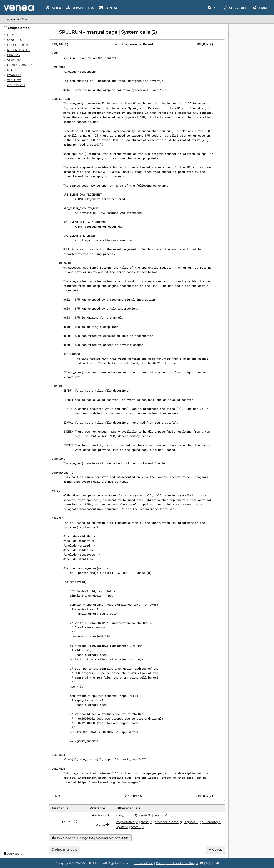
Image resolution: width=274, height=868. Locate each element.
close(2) (70, 759)
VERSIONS (15, 60)
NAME (12, 35)
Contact (109, 8)
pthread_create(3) (87, 144)
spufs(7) (140, 759)
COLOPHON (16, 85)
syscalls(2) (161, 815)
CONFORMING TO (20, 65)
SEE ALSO (14, 80)
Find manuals (64, 850)
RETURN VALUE (19, 50)
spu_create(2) (137, 113)
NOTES (12, 70)
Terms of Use (144, 863)
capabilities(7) (117, 759)
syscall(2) (186, 495)
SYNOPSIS (15, 40)
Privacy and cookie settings (177, 863)
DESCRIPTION (17, 45)
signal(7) (174, 409)
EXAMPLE (14, 75)
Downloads (80, 8)
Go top (215, 850)
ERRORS (13, 55)
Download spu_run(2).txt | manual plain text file (90, 838)
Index (53, 8)
